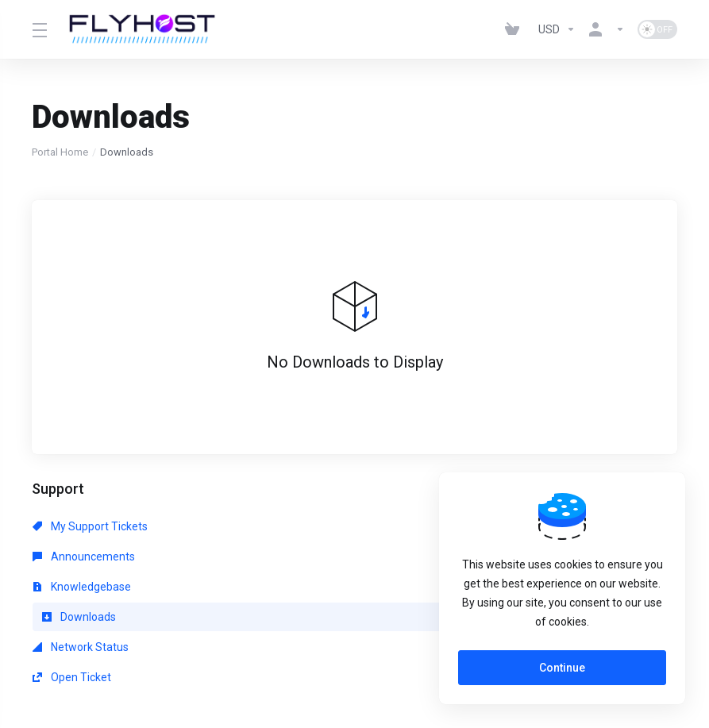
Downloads (79, 557)
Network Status (288, 557)
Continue (562, 668)
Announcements (291, 526)
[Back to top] (404, 662)
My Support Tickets (90, 526)
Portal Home (60, 152)
